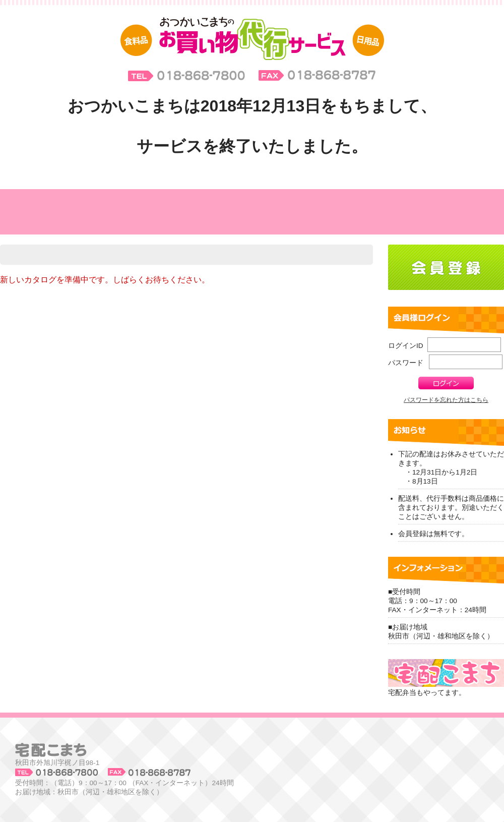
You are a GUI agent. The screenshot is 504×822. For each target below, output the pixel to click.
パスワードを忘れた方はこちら (446, 400)
